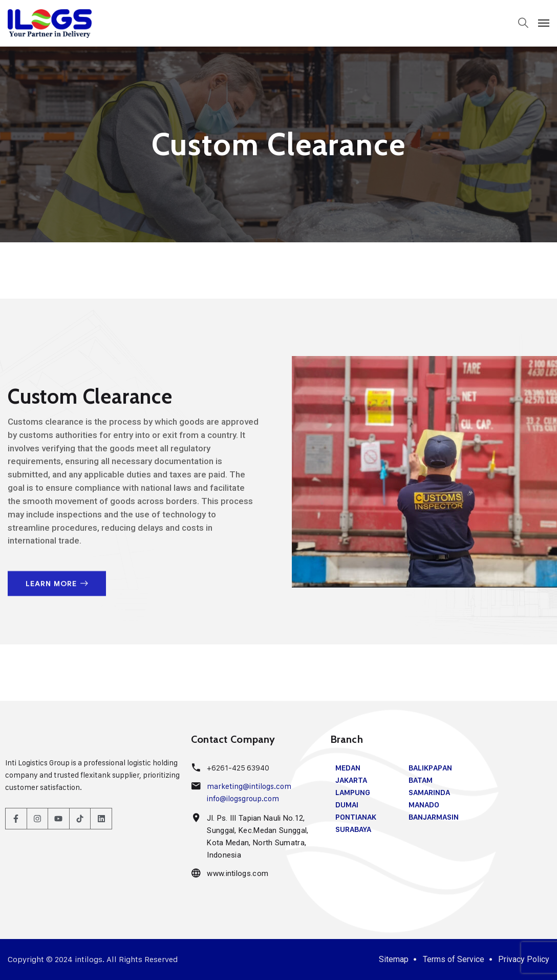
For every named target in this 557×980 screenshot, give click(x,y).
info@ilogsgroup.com (243, 798)
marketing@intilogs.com (249, 786)
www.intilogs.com (237, 873)
